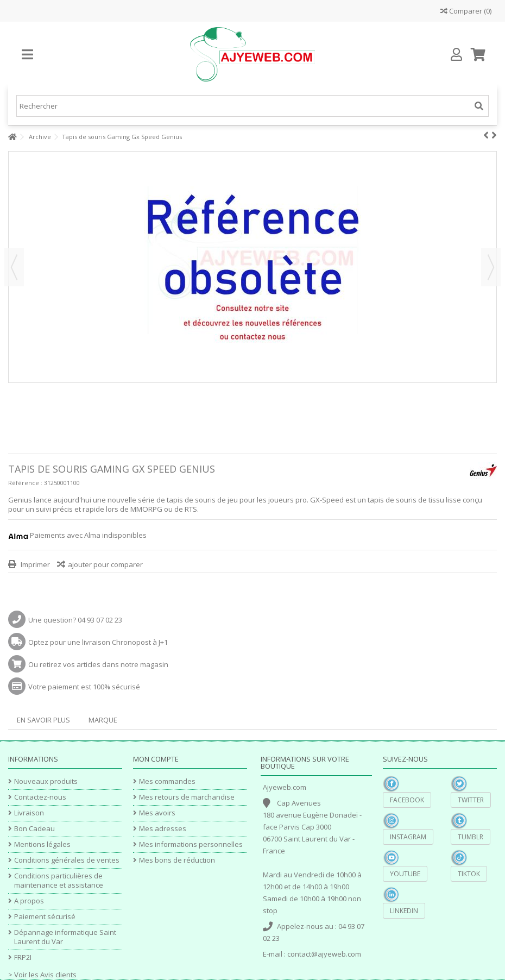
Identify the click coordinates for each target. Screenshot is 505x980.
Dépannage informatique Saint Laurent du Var (65, 937)
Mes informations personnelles (191, 844)
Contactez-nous (40, 797)
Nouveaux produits (46, 781)
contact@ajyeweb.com (324, 954)
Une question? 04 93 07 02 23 (75, 620)
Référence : (25, 483)
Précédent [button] (14, 267)
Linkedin (404, 911)
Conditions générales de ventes (67, 860)
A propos (29, 901)
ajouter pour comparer (105, 564)
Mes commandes (167, 781)
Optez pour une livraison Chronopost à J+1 (98, 642)
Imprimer (34, 564)
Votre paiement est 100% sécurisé (84, 687)
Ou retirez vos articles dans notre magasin (98, 664)
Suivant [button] (491, 267)
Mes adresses (163, 829)
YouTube (405, 874)
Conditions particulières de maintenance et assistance (59, 881)
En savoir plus (43, 720)
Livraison (29, 813)
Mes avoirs (157, 813)
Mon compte (156, 759)
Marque (103, 720)
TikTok (469, 874)
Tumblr (471, 837)
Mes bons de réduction (177, 860)
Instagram (408, 837)
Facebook (407, 800)
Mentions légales (42, 844)
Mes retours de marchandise (187, 797)
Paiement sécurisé (45, 917)
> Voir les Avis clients (42, 975)
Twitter (471, 800)
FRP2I (23, 957)
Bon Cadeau (34, 829)
